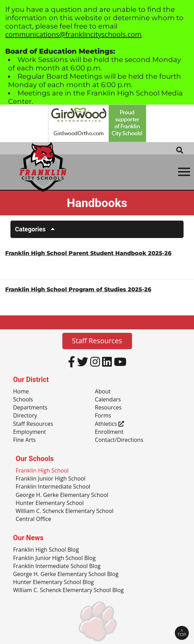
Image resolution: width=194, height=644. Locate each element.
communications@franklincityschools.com (73, 34)
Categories (37, 229)
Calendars (108, 400)
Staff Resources (97, 341)
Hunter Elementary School (50, 503)
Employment (30, 432)
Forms (103, 416)
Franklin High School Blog (46, 550)
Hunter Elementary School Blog (54, 582)
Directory (25, 416)
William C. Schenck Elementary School (65, 511)
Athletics (109, 424)
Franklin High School (42, 471)
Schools (23, 400)
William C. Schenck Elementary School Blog (69, 590)
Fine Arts (25, 440)
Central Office (33, 519)
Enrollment (109, 432)
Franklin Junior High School (51, 479)
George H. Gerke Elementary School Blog (66, 574)
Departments (30, 408)
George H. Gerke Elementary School (62, 495)
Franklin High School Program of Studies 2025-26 (78, 289)
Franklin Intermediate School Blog (57, 566)
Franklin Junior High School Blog (55, 558)
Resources (108, 408)
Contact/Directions (119, 440)
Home (21, 392)
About (103, 392)
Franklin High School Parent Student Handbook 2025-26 (88, 253)
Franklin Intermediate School (53, 487)
